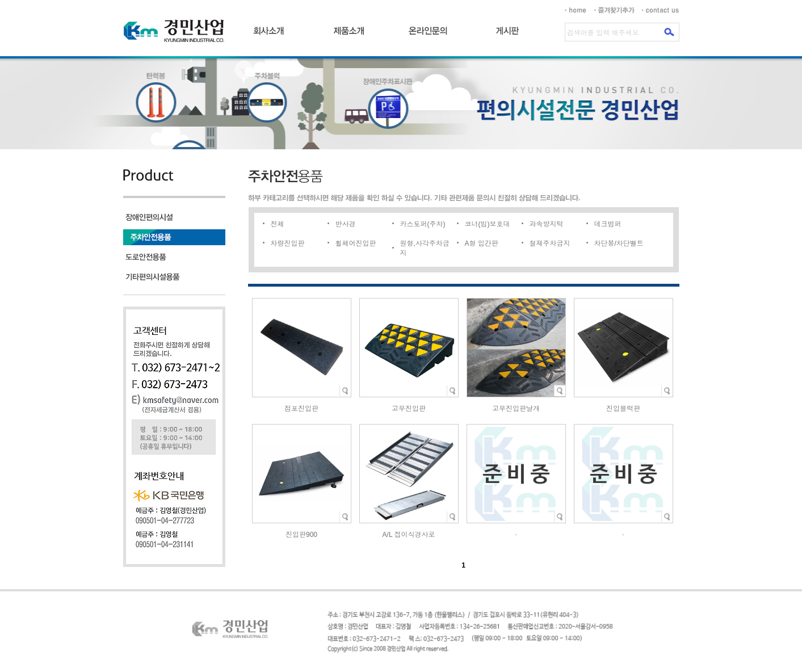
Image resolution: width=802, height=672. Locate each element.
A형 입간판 (482, 243)
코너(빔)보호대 (488, 224)
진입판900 (301, 535)
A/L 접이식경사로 (409, 535)
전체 (278, 224)
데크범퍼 (608, 224)
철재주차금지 (550, 243)
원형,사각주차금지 (425, 248)
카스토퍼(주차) (423, 224)
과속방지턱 (547, 224)
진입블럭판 (623, 409)
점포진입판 (301, 409)
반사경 (346, 224)
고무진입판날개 (516, 409)
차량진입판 (288, 243)
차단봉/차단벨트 (619, 243)
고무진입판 (409, 409)
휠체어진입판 (356, 243)
